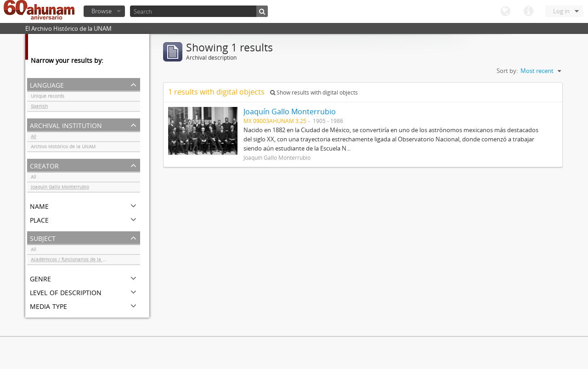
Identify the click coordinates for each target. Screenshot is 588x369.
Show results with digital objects (314, 92)
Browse (102, 11)
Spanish (39, 107)
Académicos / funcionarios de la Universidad (80, 261)
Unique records (48, 97)
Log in (561, 11)
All (34, 138)
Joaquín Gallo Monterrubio (60, 188)
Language (505, 11)
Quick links (528, 11)
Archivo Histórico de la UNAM (63, 148)
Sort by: (507, 71)
